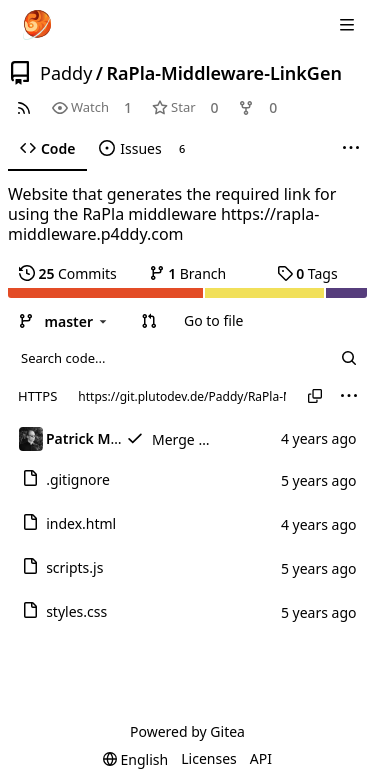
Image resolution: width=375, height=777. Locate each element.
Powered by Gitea (187, 731)
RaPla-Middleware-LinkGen (224, 73)
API (261, 758)
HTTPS (37, 396)
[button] (149, 321)
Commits (68, 273)
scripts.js (74, 567)
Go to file (213, 320)
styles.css (76, 611)
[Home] (37, 25)
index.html (81, 523)
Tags (307, 273)
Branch (188, 273)
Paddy (66, 73)
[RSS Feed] (24, 107)
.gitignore (78, 479)
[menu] (349, 396)
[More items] (351, 149)
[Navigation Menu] (347, 25)
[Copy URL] (315, 396)
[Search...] (349, 358)
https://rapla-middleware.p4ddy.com (163, 224)
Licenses (209, 758)
